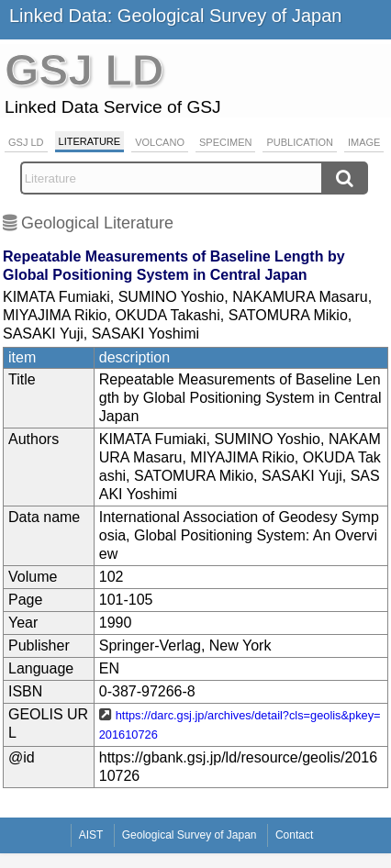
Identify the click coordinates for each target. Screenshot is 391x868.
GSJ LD (26, 142)
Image (364, 142)
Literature (90, 141)
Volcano (160, 142)
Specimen (225, 142)
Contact (294, 835)
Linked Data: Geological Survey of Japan (175, 16)
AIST (91, 835)
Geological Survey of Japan (190, 835)
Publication (300, 142)
